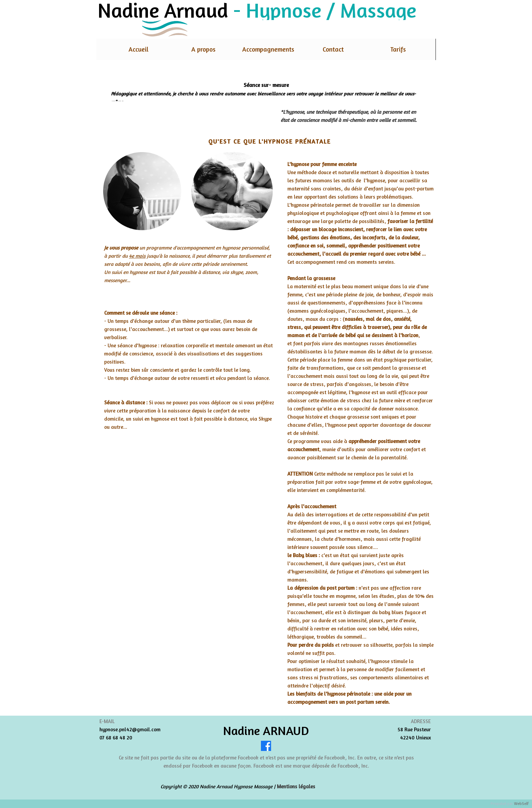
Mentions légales (296, 786)
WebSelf (521, 804)
